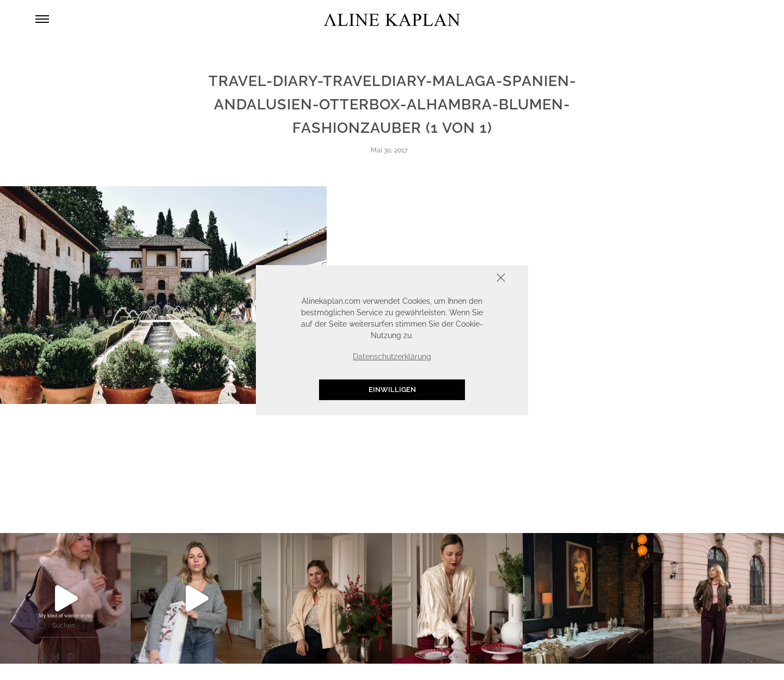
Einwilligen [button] (392, 390)
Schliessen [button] (467, 278)
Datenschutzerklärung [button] (392, 357)
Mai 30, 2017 (389, 150)
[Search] (42, 625)
